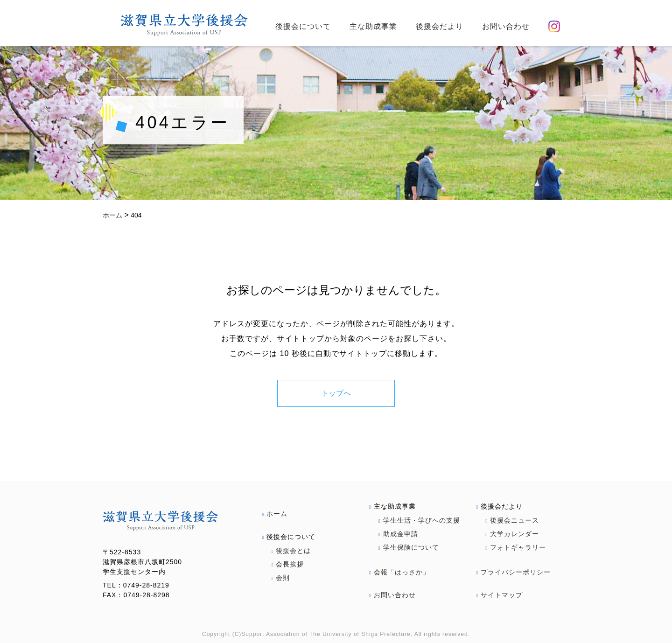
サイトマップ (500, 595)
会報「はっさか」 (399, 572)
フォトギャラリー (516, 547)
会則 (281, 578)
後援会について (303, 26)
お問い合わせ (506, 26)
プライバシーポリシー (514, 572)
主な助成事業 (373, 26)
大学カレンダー (513, 534)
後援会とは (291, 551)
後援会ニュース (513, 520)
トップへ (336, 393)
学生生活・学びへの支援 (419, 520)
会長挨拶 (288, 564)
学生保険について (409, 547)
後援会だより (440, 26)
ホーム (275, 514)
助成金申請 (398, 534)
